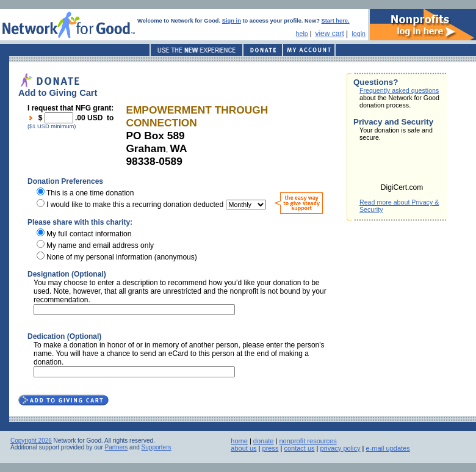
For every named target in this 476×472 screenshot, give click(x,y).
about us (243, 448)
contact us (299, 448)
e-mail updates (388, 448)
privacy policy (341, 448)
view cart (329, 34)
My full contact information (89, 234)
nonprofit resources (308, 441)
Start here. (336, 21)
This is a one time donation (90, 193)
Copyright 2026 (31, 441)
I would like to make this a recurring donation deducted (135, 205)
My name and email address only (100, 245)
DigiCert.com (402, 187)
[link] (402, 166)
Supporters (157, 447)
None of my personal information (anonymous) (122, 257)
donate (264, 441)
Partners (117, 447)
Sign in (232, 21)
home (239, 441)
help (302, 34)
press (271, 448)
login (359, 34)
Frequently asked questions (399, 90)
